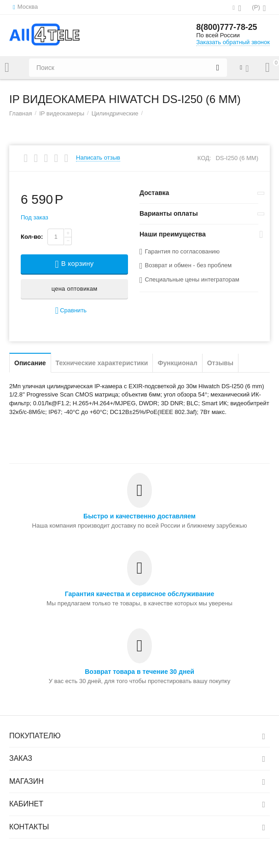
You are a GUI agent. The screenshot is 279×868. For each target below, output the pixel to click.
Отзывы (220, 363)
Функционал (177, 363)
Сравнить (71, 311)
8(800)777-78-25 (227, 28)
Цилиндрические (115, 113)
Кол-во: (32, 237)
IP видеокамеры (62, 113)
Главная (21, 113)
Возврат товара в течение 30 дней (139, 672)
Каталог (7, 68)
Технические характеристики (102, 363)
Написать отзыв (98, 158)
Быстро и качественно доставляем (139, 516)
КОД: (204, 158)
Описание (30, 363)
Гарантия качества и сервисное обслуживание (139, 594)
